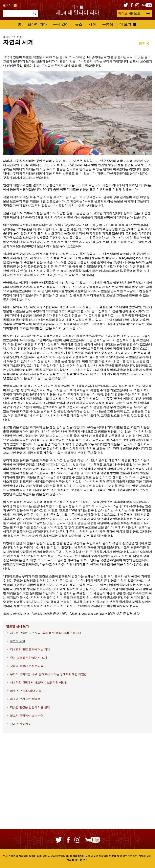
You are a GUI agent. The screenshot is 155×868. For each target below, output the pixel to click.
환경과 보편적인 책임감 (25, 699)
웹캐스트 (129, 13)
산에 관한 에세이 (21, 724)
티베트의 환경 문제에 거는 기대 (30, 649)
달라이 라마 (37, 24)
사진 (92, 24)
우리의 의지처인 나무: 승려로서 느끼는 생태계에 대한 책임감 (48, 674)
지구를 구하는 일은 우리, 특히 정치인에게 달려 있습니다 (46, 633)
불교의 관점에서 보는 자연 (27, 716)
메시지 (7, 37)
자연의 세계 (18, 641)
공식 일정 (61, 24)
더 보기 (128, 24)
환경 (19, 37)
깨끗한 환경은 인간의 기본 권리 (30, 707)
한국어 (10, 5)
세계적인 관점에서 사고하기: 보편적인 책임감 (39, 683)
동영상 (108, 24)
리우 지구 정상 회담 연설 (26, 691)
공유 (142, 43)
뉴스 (79, 24)
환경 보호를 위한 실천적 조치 (29, 658)
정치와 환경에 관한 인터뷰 (27, 666)
